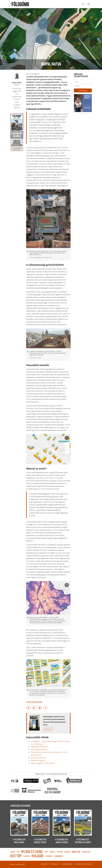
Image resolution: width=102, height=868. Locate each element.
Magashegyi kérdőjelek (39, 747)
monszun (67, 852)
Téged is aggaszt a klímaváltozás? (43, 763)
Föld (46, 852)
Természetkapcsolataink (40, 749)
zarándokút (49, 856)
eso (18, 852)
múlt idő (76, 852)
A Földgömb (20, 4)
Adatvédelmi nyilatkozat (83, 864)
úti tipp (16, 856)
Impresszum (55, 864)
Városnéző (27, 856)
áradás (13, 852)
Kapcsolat (44, 864)
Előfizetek (48, 729)
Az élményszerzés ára (38, 758)
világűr (38, 856)
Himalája (53, 852)
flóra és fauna (32, 852)
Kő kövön (60, 852)
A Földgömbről (67, 864)
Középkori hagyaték (38, 760)
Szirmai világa (86, 852)
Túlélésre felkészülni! (34, 702)
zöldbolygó (58, 856)
